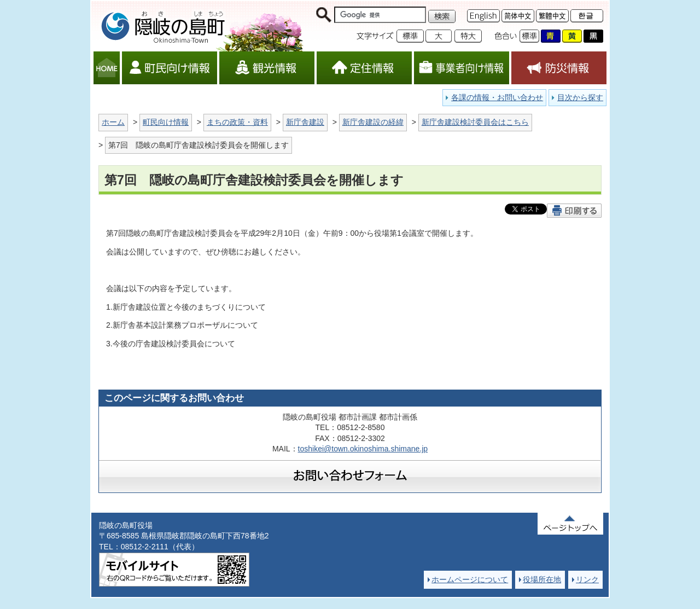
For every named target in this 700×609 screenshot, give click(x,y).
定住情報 (364, 68)
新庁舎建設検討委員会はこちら (475, 122)
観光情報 (267, 68)
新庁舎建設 (305, 122)
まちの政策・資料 (237, 122)
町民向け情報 (170, 68)
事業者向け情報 (462, 68)
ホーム (113, 122)
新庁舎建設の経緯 (373, 122)
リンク (587, 579)
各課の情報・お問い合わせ (497, 97)
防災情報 (559, 68)
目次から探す (580, 97)
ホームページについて (470, 579)
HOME (107, 68)
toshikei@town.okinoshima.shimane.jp (363, 449)
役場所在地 (542, 579)
